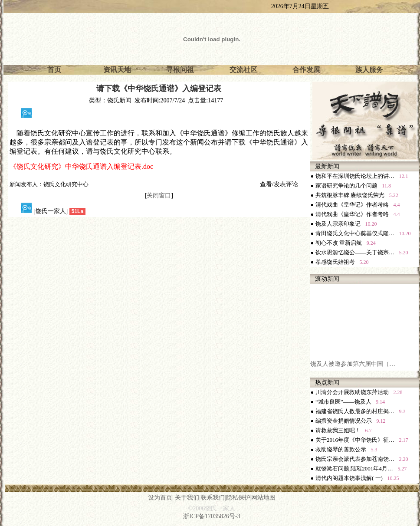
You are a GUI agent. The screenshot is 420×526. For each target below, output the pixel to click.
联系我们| (213, 498)
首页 (54, 70)
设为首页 (160, 498)
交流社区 (243, 70)
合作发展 (306, 70)
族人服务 (369, 70)
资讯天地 (117, 70)
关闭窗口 (159, 196)
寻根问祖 (180, 70)
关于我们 (187, 498)
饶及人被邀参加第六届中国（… (353, 367)
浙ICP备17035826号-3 (212, 516)
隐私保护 (238, 498)
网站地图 (263, 498)
